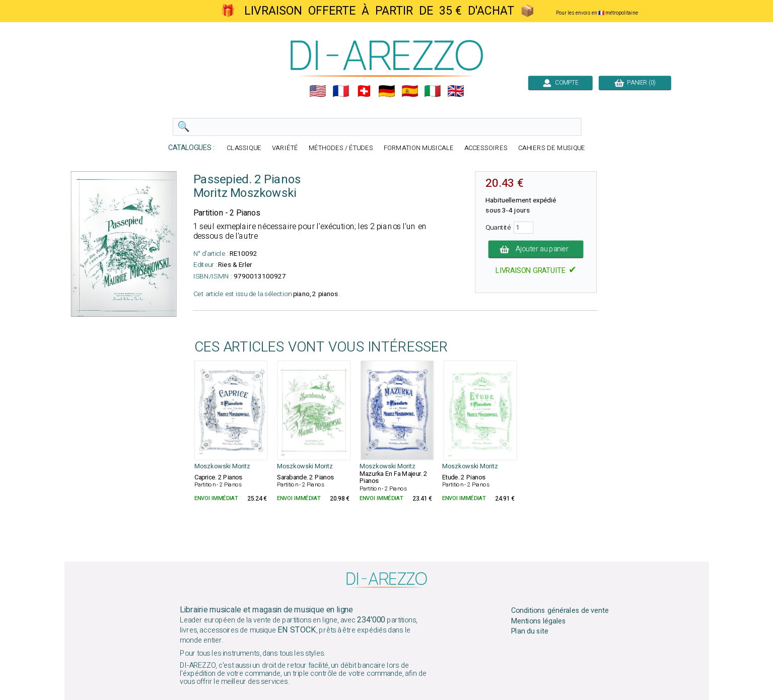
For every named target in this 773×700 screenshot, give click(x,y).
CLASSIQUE (244, 148)
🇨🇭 (364, 91)
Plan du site (529, 632)
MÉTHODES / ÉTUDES (340, 148)
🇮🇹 (433, 91)
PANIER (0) (635, 83)
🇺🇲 (318, 91)
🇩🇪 (387, 91)
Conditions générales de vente (559, 610)
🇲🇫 (341, 91)
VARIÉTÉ (285, 148)
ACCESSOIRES (485, 148)
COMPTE (560, 83)
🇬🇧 (456, 91)
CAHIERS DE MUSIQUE (551, 148)
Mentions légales (538, 621)
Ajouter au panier (536, 249)
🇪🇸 (409, 91)
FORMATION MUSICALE (418, 148)
